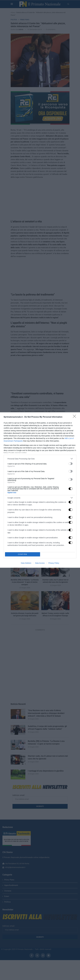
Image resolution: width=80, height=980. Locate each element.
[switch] (71, 464)
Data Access (40, 563)
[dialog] (40, 490)
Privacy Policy (54, 563)
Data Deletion (26, 563)
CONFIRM (22, 554)
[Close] (75, 417)
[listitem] (40, 459)
